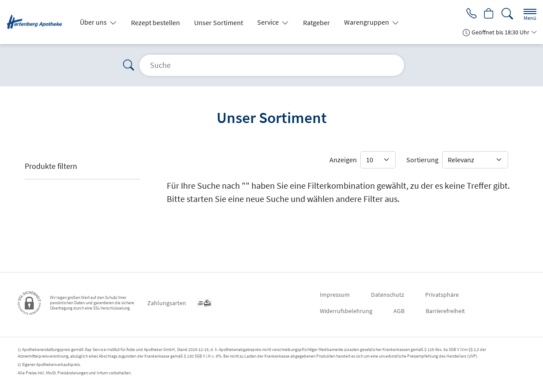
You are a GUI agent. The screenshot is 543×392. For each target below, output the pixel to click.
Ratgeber (316, 22)
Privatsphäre (442, 295)
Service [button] (269, 22)
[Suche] (507, 14)
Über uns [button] (94, 22)
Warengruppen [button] (367, 22)
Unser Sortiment (219, 22)
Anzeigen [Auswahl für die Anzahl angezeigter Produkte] (343, 160)
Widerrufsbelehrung (346, 311)
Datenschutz (388, 295)
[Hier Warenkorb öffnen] (488, 14)
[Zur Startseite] (38, 22)
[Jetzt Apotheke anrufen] (469, 14)
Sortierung (422, 160)
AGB (399, 311)
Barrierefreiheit (445, 311)
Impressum (335, 295)
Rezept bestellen (155, 22)
